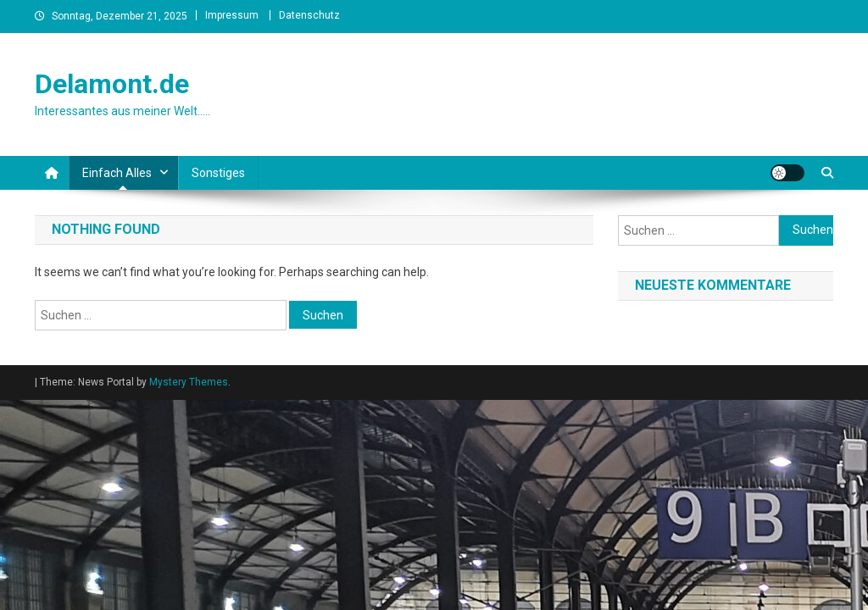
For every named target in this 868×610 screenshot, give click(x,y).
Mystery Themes (189, 382)
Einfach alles (117, 173)
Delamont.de (112, 84)
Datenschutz (309, 15)
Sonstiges (218, 173)
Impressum (232, 15)
